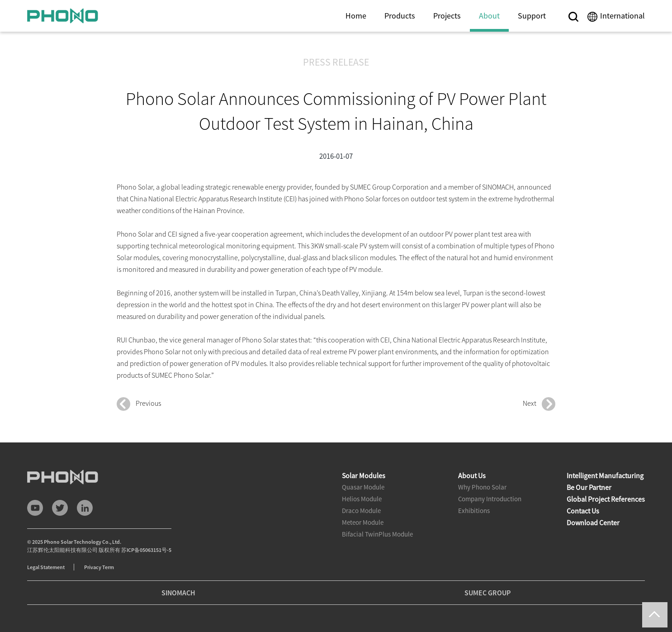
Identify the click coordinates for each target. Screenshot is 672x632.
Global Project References (606, 499)
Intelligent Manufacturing (605, 475)
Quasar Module (363, 487)
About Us (472, 475)
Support (532, 16)
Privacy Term (99, 567)
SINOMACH (178, 593)
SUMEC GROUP (487, 593)
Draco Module (361, 511)
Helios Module (362, 499)
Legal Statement (46, 567)
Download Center (593, 523)
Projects (447, 16)
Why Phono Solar (482, 487)
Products (400, 16)
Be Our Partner (589, 487)
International (622, 16)
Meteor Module (363, 522)
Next (539, 404)
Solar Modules (364, 475)
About (489, 16)
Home (356, 16)
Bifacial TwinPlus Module (377, 534)
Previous (139, 404)
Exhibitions (474, 511)
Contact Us (583, 511)
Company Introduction (490, 499)
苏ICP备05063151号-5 (146, 550)
